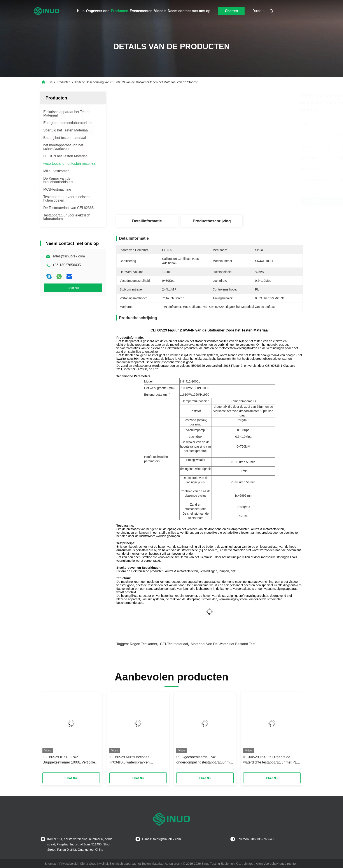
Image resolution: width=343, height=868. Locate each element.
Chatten (231, 11)
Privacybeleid (68, 864)
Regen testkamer (143, 644)
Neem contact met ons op (189, 11)
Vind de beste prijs (233, 201)
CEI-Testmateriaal (174, 644)
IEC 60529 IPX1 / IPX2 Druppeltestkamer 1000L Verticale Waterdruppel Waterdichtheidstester (70, 760)
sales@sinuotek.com (69, 256)
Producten (120, 11)
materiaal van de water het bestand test (223, 644)
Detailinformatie (147, 221)
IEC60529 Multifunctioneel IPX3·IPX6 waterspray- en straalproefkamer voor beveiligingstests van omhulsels (134, 760)
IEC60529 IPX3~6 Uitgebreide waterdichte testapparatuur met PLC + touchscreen (271, 760)
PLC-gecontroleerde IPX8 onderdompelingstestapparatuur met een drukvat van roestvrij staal (204, 760)
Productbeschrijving (212, 221)
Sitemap (50, 864)
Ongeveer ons (98, 11)
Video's (160, 11)
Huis (81, 11)
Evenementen (141, 11)
